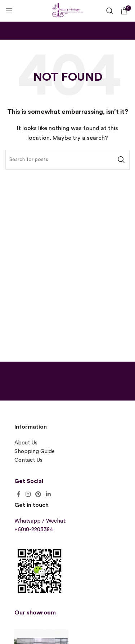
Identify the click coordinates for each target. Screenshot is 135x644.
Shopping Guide (35, 451)
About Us (26, 443)
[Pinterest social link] (38, 494)
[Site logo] (67, 10)
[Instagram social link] (28, 494)
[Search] (110, 11)
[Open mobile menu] (9, 11)
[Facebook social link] (19, 494)
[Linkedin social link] (48, 494)
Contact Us (28, 460)
